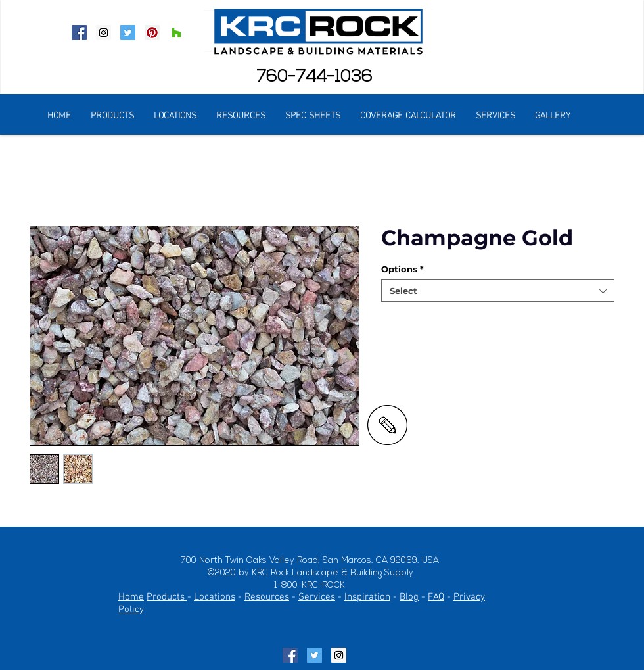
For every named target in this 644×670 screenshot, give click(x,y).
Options (402, 269)
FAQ (436, 597)
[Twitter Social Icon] (128, 33)
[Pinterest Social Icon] (152, 33)
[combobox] (498, 291)
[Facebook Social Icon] (79, 33)
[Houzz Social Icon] (176, 33)
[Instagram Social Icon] (103, 33)
